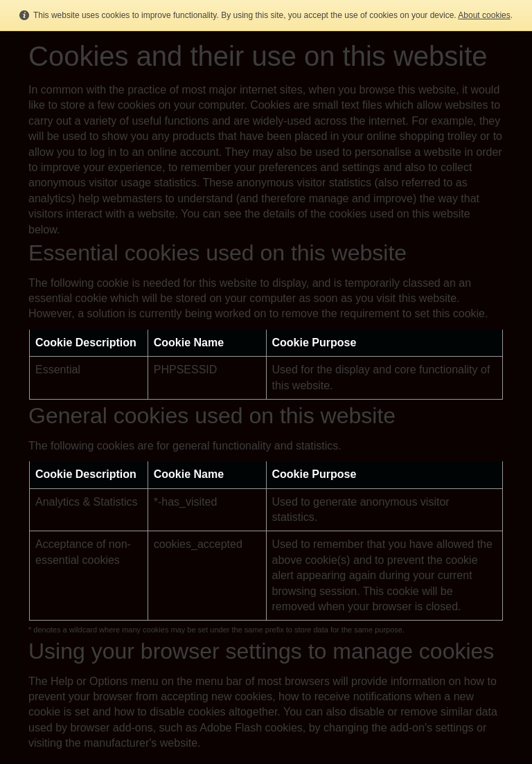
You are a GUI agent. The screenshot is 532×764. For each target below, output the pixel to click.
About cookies (484, 15)
